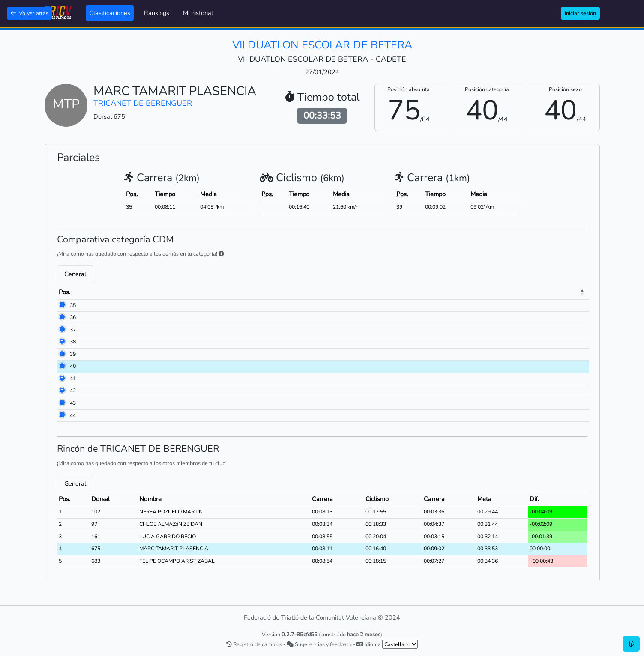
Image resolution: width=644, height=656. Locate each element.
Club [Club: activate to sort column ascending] (280, 292)
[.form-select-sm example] (400, 644)
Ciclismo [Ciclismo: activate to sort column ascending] (441, 292)
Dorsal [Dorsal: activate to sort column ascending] (98, 292)
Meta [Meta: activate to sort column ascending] (527, 292)
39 (62, 354)
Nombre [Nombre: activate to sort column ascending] (141, 292)
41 (62, 379)
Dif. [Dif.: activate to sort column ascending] (559, 292)
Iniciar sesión (580, 13)
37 (62, 330)
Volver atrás (30, 13)
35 (62, 305)
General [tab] (75, 274)
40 (62, 366)
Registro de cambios (254, 644)
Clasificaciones (110, 13)
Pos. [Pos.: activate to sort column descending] (64, 292)
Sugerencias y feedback (319, 644)
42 (62, 391)
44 (62, 415)
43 (62, 403)
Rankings (157, 13)
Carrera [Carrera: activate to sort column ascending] (397, 292)
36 (62, 317)
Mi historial (198, 13)
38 (62, 342)
